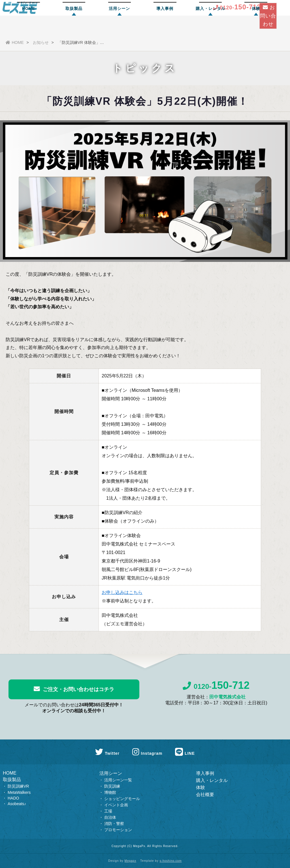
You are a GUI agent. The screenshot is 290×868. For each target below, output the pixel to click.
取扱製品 (74, 27)
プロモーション (118, 830)
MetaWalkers (19, 792)
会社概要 (205, 795)
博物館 (110, 792)
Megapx (131, 861)
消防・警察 (114, 824)
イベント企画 (116, 805)
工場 (108, 811)
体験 (256, 27)
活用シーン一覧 (118, 780)
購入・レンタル (211, 27)
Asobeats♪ (17, 804)
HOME (29, 27)
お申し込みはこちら (122, 592)
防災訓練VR (18, 786)
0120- (216, 688)
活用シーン (119, 27)
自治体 (110, 817)
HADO (13, 798)
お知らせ (41, 42)
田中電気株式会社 (227, 700)
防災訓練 (112, 786)
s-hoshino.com (171, 861)
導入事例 (165, 27)
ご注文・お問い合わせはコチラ (74, 689)
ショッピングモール (122, 799)
